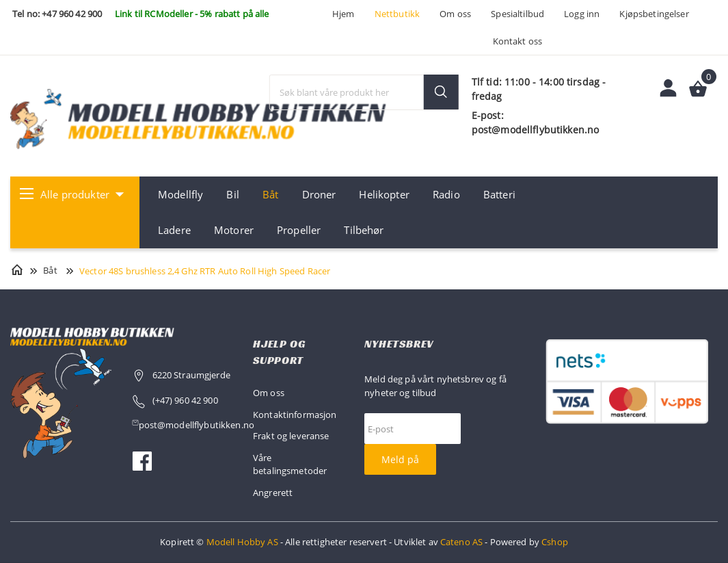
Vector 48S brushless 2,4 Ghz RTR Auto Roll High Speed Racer (205, 271)
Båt (270, 194)
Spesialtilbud (517, 14)
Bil (232, 194)
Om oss (455, 14)
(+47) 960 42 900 (185, 400)
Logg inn (582, 14)
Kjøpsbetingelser (654, 14)
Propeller (299, 230)
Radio (446, 194)
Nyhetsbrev (399, 344)
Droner (319, 194)
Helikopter (384, 194)
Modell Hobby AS (242, 542)
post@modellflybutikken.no (198, 425)
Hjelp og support (279, 352)
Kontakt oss (518, 41)
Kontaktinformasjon (295, 415)
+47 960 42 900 (72, 14)
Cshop (555, 542)
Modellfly (180, 194)
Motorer (234, 230)
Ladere (174, 230)
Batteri (499, 194)
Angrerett (273, 493)
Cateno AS (461, 542)
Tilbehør (364, 230)
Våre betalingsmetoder (290, 464)
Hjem (343, 14)
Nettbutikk (397, 14)
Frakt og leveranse (291, 436)
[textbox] (364, 92)
